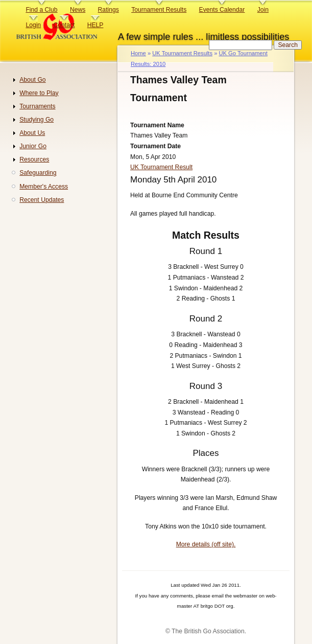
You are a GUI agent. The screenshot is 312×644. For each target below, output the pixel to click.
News (78, 10)
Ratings (109, 10)
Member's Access (44, 187)
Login (33, 25)
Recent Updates (42, 200)
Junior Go (33, 146)
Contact (64, 25)
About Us (32, 133)
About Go (32, 80)
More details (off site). (206, 544)
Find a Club (41, 10)
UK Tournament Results (182, 53)
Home (138, 53)
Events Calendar (222, 10)
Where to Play (39, 93)
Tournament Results (159, 10)
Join (263, 10)
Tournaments (37, 106)
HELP (95, 25)
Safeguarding (38, 173)
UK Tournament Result (161, 167)
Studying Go (37, 120)
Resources (34, 159)
